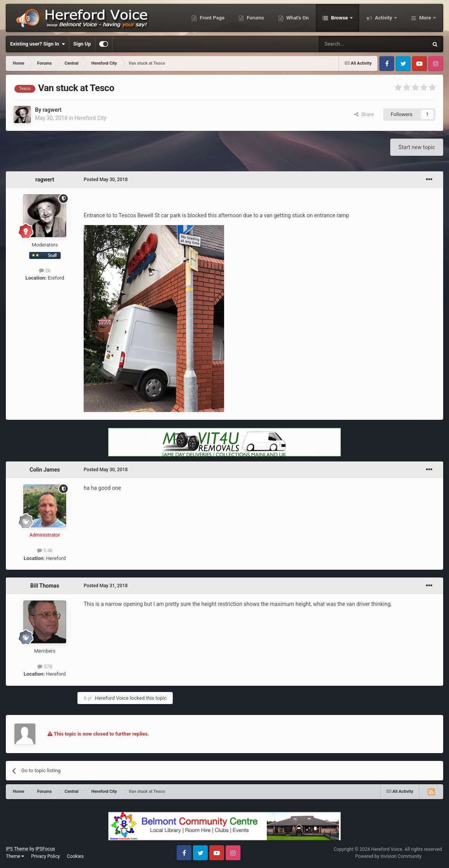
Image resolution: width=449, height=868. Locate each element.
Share (364, 114)
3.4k (45, 550)
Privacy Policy (46, 856)
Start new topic (417, 147)
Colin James (45, 470)
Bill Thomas (45, 586)
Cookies (75, 856)
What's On (297, 18)
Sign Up (82, 44)
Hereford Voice (112, 698)
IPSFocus (45, 849)
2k (45, 270)
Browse (339, 18)
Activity (383, 18)
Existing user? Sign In (38, 44)
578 (45, 666)
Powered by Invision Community (388, 856)
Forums (255, 18)
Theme (15, 856)
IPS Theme (17, 849)
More (425, 18)
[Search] (354, 44)
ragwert (52, 110)
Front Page (211, 18)
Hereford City (90, 118)
